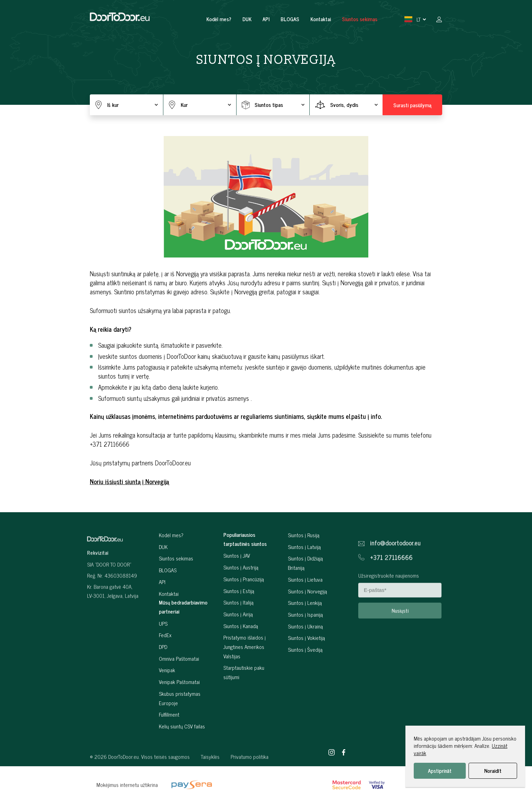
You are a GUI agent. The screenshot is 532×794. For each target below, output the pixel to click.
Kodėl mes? (219, 19)
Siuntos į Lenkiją (305, 626)
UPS (163, 647)
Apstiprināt (440, 771)
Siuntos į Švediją (305, 673)
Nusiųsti (400, 629)
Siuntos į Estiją (239, 614)
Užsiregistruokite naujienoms (389, 594)
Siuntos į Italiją (238, 626)
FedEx (165, 658)
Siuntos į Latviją (304, 570)
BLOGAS (290, 19)
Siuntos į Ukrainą (305, 649)
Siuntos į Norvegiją (307, 614)
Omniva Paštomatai (179, 682)
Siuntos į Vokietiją (306, 661)
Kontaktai (321, 19)
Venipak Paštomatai (179, 705)
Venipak (167, 694)
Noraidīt (493, 771)
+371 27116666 (391, 576)
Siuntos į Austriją (241, 591)
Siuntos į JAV (237, 579)
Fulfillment (169, 738)
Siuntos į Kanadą (241, 649)
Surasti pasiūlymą (412, 105)
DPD (163, 670)
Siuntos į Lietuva (305, 603)
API (266, 19)
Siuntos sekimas (360, 19)
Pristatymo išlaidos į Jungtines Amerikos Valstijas (244, 670)
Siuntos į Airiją (238, 637)
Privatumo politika (250, 775)
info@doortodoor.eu (395, 561)
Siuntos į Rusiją (304, 558)
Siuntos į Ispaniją (305, 638)
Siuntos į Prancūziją (244, 602)
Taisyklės (210, 775)
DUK (247, 19)
